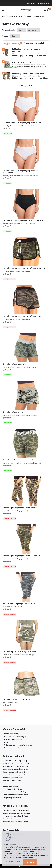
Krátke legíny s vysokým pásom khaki (19, 604)
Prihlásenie (33, 3)
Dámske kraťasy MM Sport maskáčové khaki (22, 316)
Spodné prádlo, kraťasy (35, 16)
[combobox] (21, 30)
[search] (45, 10)
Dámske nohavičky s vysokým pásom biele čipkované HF (21, 172)
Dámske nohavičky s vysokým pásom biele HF (23, 123)
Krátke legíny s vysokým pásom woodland (21, 556)
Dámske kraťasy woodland (15, 364)
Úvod (4, 16)
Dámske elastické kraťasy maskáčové (20, 460)
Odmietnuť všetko (13, 862)
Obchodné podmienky (13, 739)
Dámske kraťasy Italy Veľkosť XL (17, 699)
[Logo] (26, 10)
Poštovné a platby (12, 734)
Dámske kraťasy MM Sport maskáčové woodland (24, 268)
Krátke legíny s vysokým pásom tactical (21, 508)
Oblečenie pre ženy (16, 16)
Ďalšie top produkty (26, 86)
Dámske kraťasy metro (13, 412)
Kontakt (7, 742)
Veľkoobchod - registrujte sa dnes (18, 745)
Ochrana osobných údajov (15, 737)
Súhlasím (30, 862)
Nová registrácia (45, 3)
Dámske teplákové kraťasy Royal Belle (19, 652)
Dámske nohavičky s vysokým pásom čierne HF (23, 220)
